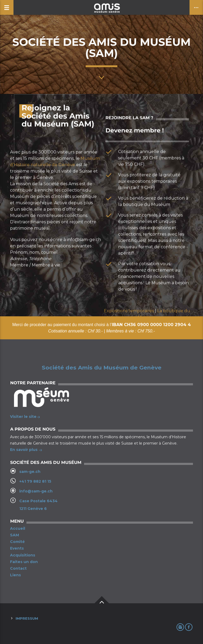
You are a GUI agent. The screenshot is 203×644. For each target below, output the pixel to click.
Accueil (18, 528)
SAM (15, 535)
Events (17, 548)
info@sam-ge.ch (36, 491)
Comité (17, 542)
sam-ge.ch (30, 472)
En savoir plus (26, 450)
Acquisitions (23, 555)
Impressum (27, 618)
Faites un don (24, 562)
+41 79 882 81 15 (35, 481)
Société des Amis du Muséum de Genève (102, 368)
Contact (18, 568)
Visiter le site (25, 417)
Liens (15, 575)
